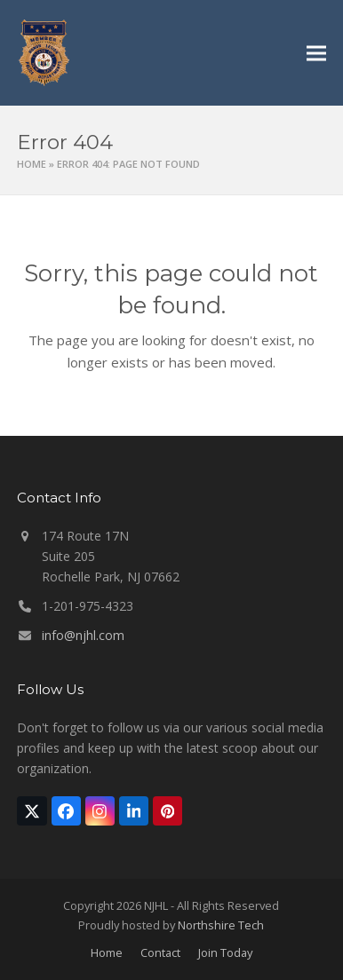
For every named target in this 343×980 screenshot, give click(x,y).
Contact (160, 952)
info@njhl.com (83, 635)
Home (32, 164)
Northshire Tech (221, 925)
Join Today (225, 952)
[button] (316, 53)
